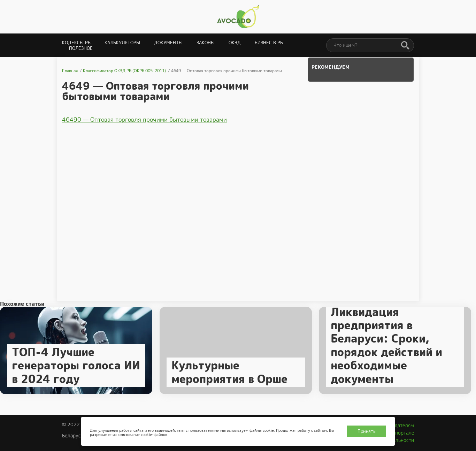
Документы (168, 43)
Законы (206, 43)
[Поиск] (405, 46)
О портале (402, 433)
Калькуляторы (122, 43)
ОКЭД (235, 43)
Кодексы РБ (76, 43)
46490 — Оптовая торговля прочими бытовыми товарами (144, 120)
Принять (367, 431)
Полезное (81, 48)
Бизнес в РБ (269, 43)
